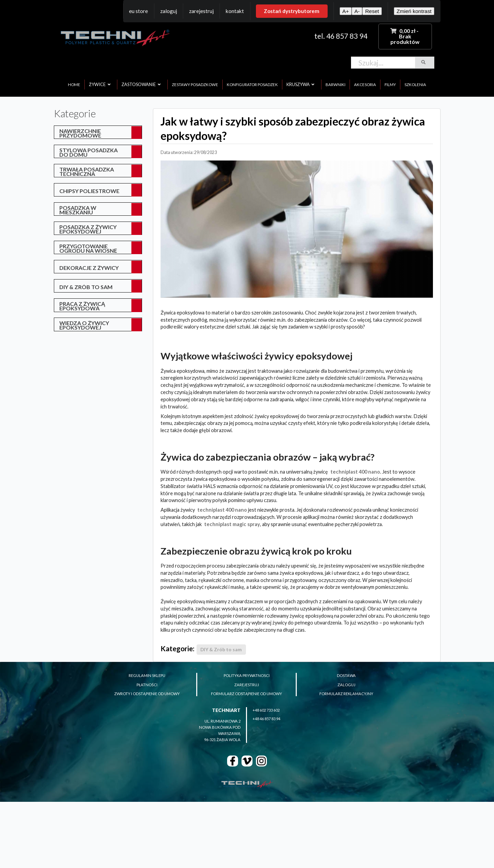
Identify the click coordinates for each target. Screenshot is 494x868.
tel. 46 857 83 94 (341, 36)
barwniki (336, 85)
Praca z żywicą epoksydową (82, 306)
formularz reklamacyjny (346, 694)
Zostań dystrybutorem (292, 11)
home (74, 85)
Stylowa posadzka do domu (89, 152)
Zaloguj (169, 11)
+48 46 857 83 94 (266, 719)
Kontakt (235, 11)
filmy (390, 85)
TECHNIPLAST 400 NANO (355, 472)
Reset (372, 11)
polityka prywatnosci (247, 675)
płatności (147, 685)
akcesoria (365, 85)
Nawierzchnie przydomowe (80, 133)
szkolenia (415, 85)
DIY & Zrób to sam (86, 287)
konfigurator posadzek (252, 85)
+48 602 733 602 (266, 710)
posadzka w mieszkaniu (78, 210)
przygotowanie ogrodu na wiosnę (88, 248)
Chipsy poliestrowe (89, 191)
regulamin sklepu (147, 675)
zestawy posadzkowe (195, 85)
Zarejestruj (201, 11)
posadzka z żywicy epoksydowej (88, 229)
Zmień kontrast (414, 11)
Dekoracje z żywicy (89, 268)
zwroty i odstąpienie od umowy (147, 694)
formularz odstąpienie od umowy (246, 694)
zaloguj (346, 685)
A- (357, 11)
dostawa (346, 675)
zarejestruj (247, 685)
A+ (346, 11)
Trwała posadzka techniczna (87, 171)
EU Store (138, 11)
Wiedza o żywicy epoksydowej (84, 325)
